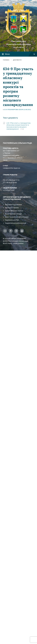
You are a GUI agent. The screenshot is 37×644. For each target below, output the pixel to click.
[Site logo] (18, 38)
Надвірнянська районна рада (15, 223)
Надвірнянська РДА (12, 220)
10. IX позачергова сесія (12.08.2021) (17, 109)
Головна (6, 60)
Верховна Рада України (13, 205)
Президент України (12, 208)
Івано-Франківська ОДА (13, 214)
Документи (17, 60)
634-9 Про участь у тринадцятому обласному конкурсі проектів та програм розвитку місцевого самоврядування (18, 126)
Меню (18, 54)
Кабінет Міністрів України (14, 211)
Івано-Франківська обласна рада (17, 217)
